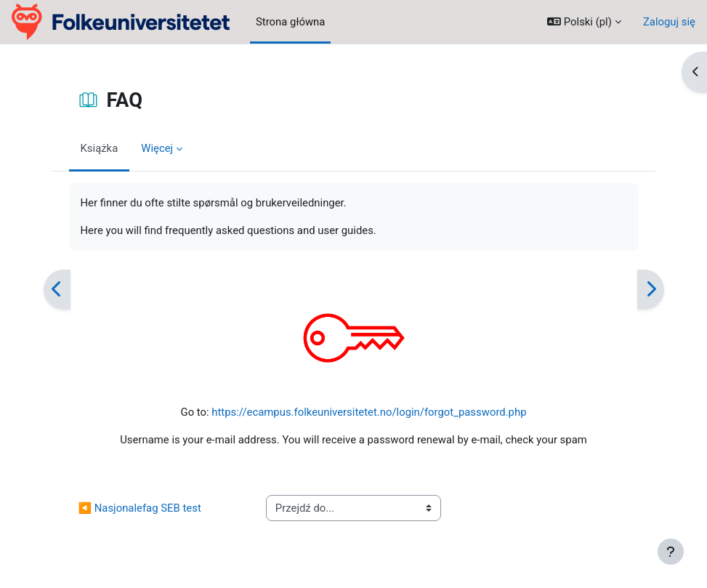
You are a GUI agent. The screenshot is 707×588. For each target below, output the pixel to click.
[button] (584, 22)
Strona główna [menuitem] (290, 22)
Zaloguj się (669, 22)
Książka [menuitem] (100, 148)
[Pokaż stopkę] (671, 552)
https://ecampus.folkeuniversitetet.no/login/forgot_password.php (369, 412)
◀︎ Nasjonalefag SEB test (140, 508)
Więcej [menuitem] (157, 148)
